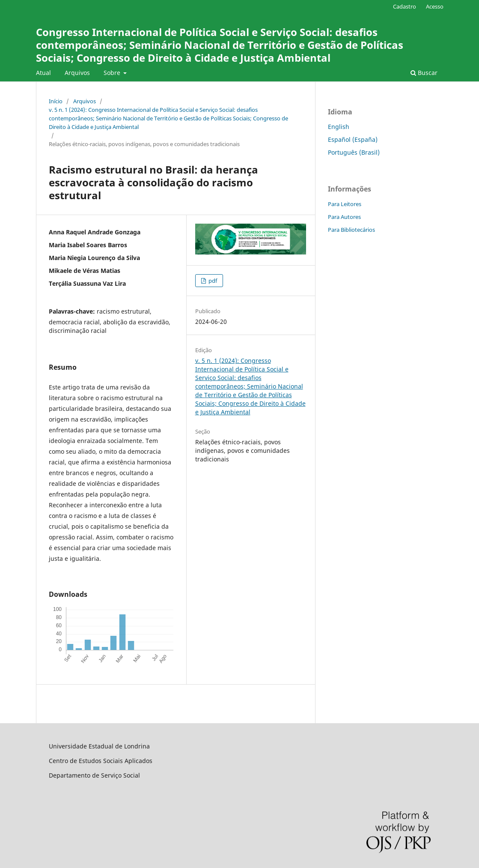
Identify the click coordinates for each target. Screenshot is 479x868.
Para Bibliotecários (351, 230)
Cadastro (405, 6)
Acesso (435, 6)
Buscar (424, 73)
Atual (43, 73)
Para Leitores (345, 204)
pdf (212, 281)
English (339, 127)
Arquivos (77, 73)
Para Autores (344, 217)
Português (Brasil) (354, 152)
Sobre (113, 73)
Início (56, 101)
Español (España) (353, 139)
